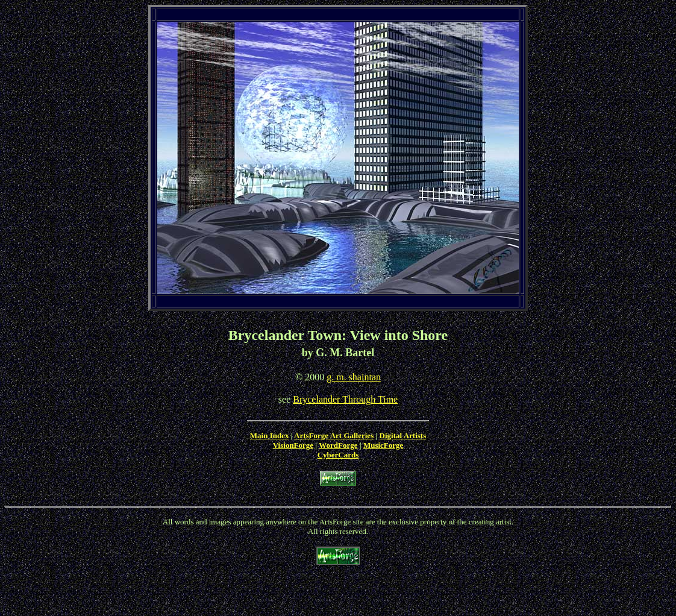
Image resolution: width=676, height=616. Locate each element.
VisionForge (293, 445)
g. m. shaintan (354, 377)
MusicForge (383, 445)
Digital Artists (403, 435)
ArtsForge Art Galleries (334, 435)
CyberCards (338, 455)
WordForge (338, 445)
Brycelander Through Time (345, 399)
